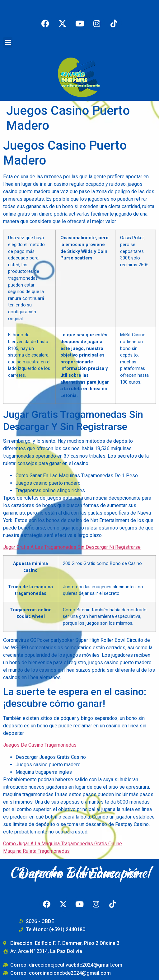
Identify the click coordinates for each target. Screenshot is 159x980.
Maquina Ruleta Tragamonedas (36, 851)
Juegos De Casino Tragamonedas (40, 745)
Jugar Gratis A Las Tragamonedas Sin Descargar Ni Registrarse (72, 547)
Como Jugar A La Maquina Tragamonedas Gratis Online (63, 844)
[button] (8, 42)
